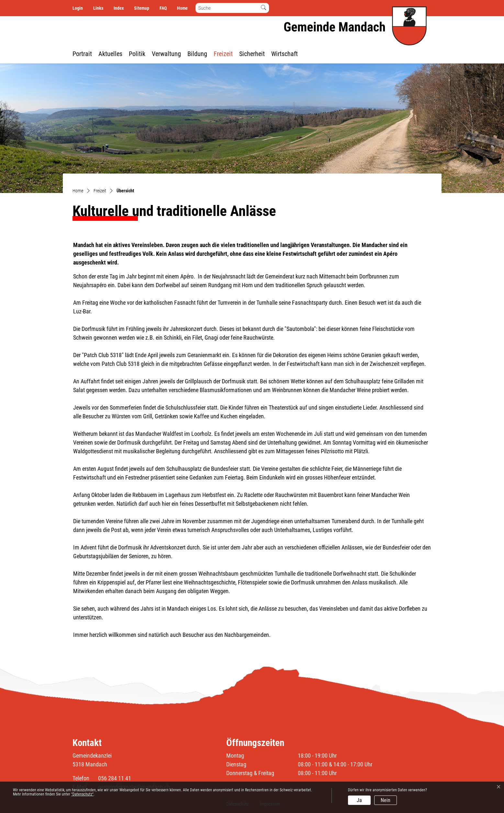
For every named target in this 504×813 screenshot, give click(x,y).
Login (78, 8)
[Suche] (227, 8)
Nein (386, 800)
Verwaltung (166, 54)
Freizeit (223, 54)
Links (98, 8)
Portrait (82, 54)
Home (182, 8)
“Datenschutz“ (82, 794)
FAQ (163, 8)
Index (119, 8)
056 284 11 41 (115, 778)
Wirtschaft (285, 54)
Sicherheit (252, 54)
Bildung (197, 54)
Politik (137, 54)
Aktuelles (110, 54)
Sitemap (142, 8)
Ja (359, 800)
